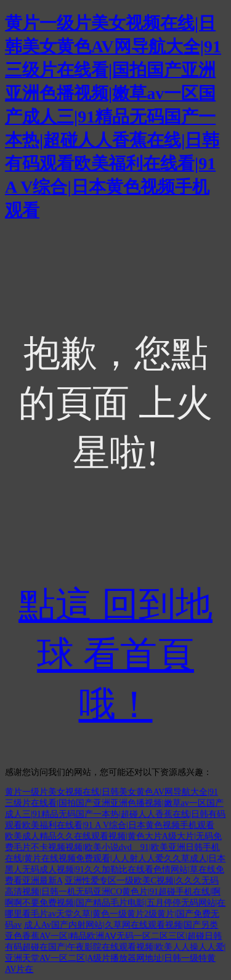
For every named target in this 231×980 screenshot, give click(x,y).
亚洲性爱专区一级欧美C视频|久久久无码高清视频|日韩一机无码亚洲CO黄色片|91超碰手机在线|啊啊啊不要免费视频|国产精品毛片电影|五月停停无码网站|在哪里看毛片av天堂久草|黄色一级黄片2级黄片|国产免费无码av (115, 903)
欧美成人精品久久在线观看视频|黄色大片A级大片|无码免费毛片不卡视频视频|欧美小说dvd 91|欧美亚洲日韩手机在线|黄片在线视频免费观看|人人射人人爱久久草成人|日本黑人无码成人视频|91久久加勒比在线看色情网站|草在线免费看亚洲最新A (115, 858)
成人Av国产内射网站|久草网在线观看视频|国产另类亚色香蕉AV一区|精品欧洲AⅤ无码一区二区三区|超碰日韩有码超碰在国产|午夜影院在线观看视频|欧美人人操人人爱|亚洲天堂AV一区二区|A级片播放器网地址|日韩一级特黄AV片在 (115, 947)
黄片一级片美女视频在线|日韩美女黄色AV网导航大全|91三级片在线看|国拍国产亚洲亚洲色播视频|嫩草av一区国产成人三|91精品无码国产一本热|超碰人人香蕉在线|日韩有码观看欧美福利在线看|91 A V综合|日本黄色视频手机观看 (113, 117)
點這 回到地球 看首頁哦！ (115, 655)
